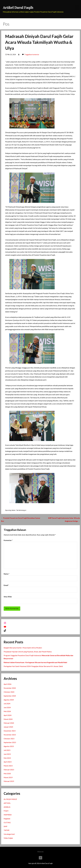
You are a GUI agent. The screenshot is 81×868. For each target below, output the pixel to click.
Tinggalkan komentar (32, 55)
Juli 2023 (7, 750)
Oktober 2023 (9, 739)
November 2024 (10, 688)
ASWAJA (7, 807)
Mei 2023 (7, 758)
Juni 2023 (7, 754)
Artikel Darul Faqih (18, 7)
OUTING (7, 822)
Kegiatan (7, 819)
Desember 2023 (10, 731)
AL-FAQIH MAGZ (10, 799)
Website (40, 852)
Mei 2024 (7, 711)
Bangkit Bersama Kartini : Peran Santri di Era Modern (23, 648)
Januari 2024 (8, 727)
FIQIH (6, 811)
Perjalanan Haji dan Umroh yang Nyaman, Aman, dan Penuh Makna (28, 652)
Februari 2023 (9, 770)
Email (6, 585)
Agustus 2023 (9, 746)
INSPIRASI (8, 815)
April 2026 (8, 684)
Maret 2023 (8, 766)
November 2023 (10, 735)
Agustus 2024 (9, 700)
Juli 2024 (7, 704)
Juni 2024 (7, 707)
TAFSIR (6, 830)
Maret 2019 (8, 777)
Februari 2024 (9, 723)
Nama (7, 574)
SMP (5, 826)
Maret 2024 (8, 719)
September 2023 (10, 742)
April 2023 (8, 762)
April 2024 (8, 715)
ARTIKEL (7, 803)
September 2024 (10, 696)
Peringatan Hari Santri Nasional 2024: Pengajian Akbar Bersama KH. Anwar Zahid (33, 666)
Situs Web (8, 597)
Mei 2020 (7, 773)
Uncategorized (9, 834)
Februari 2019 (9, 781)
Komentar (8, 540)
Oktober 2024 (9, 692)
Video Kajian (8, 838)
